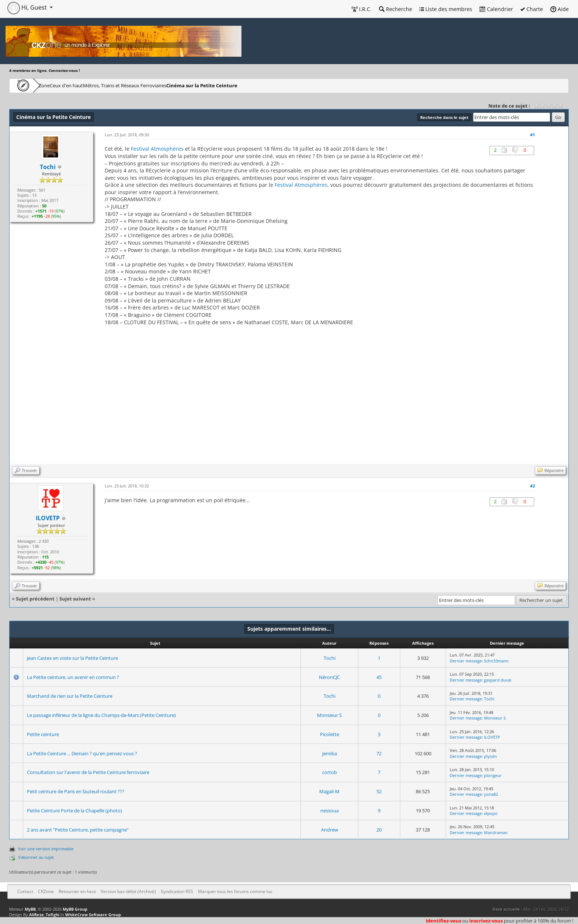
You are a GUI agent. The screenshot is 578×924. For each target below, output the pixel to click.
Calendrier (496, 9)
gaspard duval (498, 680)
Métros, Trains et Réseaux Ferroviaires (159, 85)
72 (379, 753)
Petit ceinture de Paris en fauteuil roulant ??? (76, 791)
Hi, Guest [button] (28, 7)
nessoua (330, 811)
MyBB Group (75, 909)
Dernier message (466, 661)
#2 (532, 486)
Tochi (330, 658)
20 (379, 830)
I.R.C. (362, 9)
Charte (532, 9)
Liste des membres (446, 9)
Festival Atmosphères (157, 149)
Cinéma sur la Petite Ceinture (244, 85)
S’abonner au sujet (36, 857)
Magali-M (329, 791)
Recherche (396, 9)
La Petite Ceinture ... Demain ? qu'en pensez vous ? (82, 753)
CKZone (52, 85)
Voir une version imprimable (46, 849)
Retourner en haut (77, 891)
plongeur (493, 775)
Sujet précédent (35, 599)
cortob (330, 772)
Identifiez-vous (443, 921)
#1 (532, 135)
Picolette (330, 734)
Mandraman (496, 832)
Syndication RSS (177, 891)
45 (379, 677)
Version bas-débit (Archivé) (128, 891)
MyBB (30, 909)
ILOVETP (492, 737)
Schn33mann (496, 661)
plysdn (490, 756)
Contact (25, 891)
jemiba (330, 753)
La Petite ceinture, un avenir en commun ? (73, 677)
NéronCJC (329, 677)
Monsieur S (329, 715)
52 (379, 791)
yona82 (491, 794)
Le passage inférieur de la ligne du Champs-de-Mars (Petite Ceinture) (101, 715)
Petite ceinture (43, 734)
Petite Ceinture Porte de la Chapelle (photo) (74, 811)
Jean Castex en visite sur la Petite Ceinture (72, 658)
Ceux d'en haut (90, 85)
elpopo (491, 813)
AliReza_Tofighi (44, 915)
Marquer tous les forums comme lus (235, 891)
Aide (560, 9)
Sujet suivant (75, 599)
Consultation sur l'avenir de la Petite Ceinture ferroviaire (88, 772)
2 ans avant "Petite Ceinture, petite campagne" (78, 830)
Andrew (330, 830)
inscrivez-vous (486, 921)
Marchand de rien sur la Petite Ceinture (70, 696)
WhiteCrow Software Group (93, 915)
